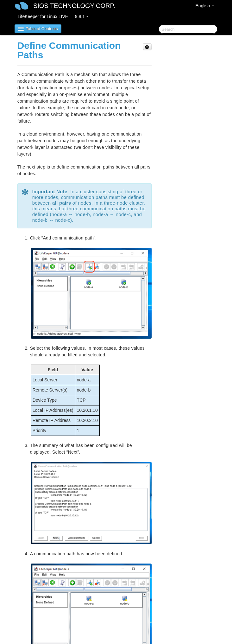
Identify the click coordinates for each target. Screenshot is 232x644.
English (205, 6)
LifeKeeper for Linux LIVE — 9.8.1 (53, 16)
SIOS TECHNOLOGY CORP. (74, 6)
